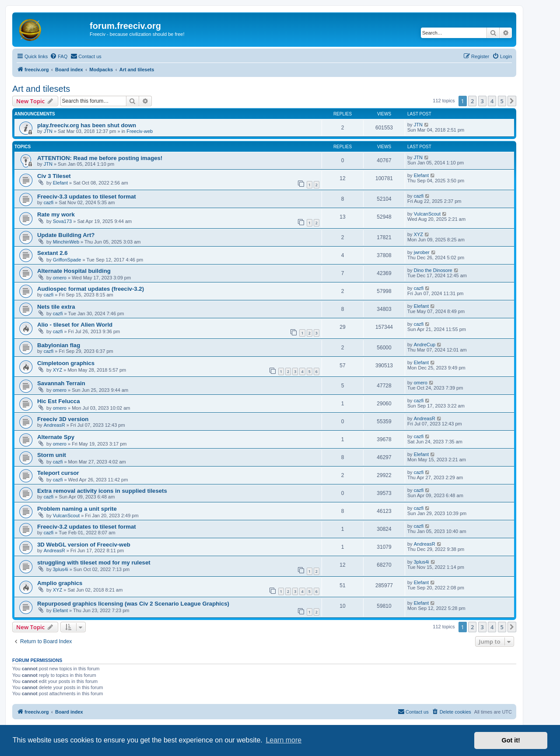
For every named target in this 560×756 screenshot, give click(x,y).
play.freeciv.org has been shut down (87, 125)
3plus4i (61, 569)
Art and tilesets (41, 89)
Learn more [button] (283, 740)
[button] (512, 101)
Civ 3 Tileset (54, 176)
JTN (48, 131)
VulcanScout (427, 214)
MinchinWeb (66, 242)
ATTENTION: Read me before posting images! (100, 158)
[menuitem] (59, 56)
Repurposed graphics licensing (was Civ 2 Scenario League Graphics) (133, 604)
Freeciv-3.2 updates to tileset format (87, 527)
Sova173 (62, 221)
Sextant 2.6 (52, 253)
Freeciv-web (140, 131)
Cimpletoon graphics (66, 363)
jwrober (422, 252)
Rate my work (56, 214)
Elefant (60, 183)
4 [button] (492, 101)
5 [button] (502, 101)
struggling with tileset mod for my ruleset (94, 563)
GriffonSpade (67, 260)
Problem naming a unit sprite (77, 509)
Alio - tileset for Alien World (75, 325)
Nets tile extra (56, 307)
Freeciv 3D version (63, 419)
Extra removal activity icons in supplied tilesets (102, 491)
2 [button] (472, 101)
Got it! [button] (511, 740)
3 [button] (482, 101)
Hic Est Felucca (58, 401)
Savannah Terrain (61, 383)
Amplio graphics (60, 583)
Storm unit (52, 455)
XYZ (418, 234)
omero (60, 278)
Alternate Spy (56, 437)
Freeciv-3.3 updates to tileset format (87, 197)
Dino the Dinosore (433, 270)
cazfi (49, 202)
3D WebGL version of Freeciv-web (84, 545)
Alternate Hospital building (74, 271)
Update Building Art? (66, 235)
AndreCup (425, 345)
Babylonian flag (59, 345)
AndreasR (54, 425)
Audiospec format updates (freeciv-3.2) (91, 289)
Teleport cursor (58, 473)
